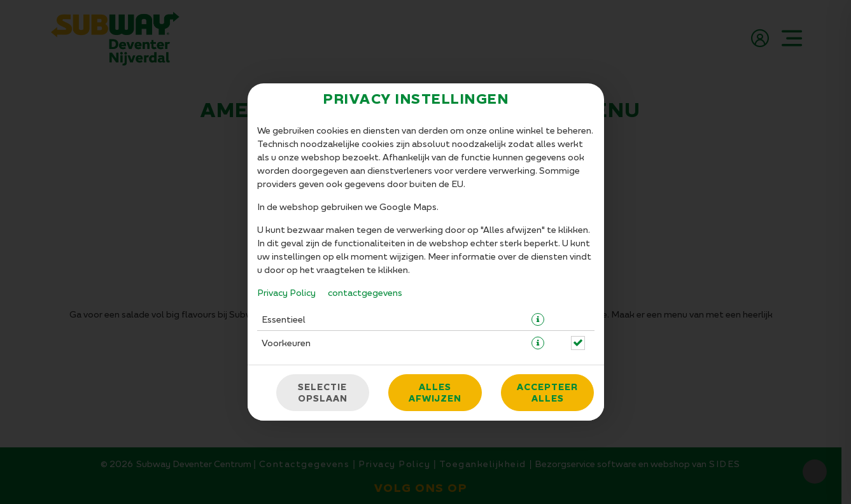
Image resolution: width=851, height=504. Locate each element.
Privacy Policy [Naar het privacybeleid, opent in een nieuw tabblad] (286, 292)
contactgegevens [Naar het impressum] (365, 292)
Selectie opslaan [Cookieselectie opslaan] (323, 393)
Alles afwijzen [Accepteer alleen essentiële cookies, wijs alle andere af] (435, 393)
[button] (538, 319)
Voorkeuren (286, 343)
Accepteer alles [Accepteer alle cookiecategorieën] (547, 393)
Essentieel (284, 319)
